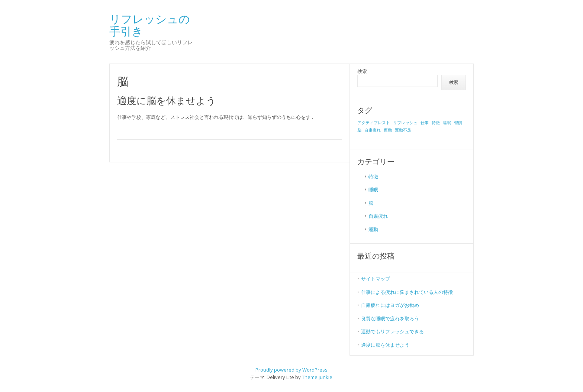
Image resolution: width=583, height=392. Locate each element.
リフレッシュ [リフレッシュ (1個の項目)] (405, 123)
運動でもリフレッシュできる (392, 331)
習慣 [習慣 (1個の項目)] (458, 123)
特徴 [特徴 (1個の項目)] (436, 123)
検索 (362, 71)
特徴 (373, 176)
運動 (373, 229)
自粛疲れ (378, 216)
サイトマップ (376, 279)
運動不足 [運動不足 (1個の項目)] (403, 130)
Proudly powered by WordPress (291, 370)
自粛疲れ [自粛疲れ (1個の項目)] (373, 130)
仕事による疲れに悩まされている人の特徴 (407, 292)
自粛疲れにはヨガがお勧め (390, 305)
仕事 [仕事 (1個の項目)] (425, 123)
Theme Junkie (317, 377)
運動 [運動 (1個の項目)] (388, 130)
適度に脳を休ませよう (167, 100)
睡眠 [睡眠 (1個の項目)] (447, 123)
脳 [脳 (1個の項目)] (359, 130)
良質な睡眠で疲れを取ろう (390, 318)
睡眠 (373, 189)
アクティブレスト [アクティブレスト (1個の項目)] (374, 123)
